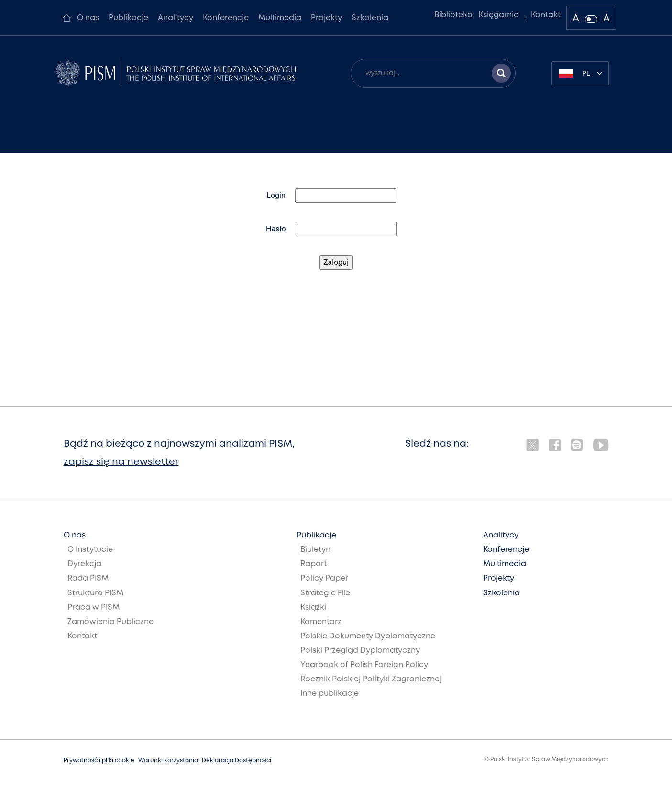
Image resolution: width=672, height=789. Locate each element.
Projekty (326, 18)
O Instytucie (90, 550)
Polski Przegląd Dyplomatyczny (360, 651)
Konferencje (226, 18)
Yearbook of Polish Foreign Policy (364, 665)
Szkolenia (370, 18)
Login (276, 195)
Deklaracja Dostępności (237, 761)
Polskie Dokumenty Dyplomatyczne (368, 636)
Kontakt (546, 15)
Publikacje (128, 18)
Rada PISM (88, 578)
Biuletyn (315, 550)
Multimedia (280, 18)
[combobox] (580, 73)
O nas (88, 18)
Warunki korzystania (168, 761)
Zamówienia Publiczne (110, 622)
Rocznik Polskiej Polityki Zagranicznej (371, 679)
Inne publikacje (330, 694)
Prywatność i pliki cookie (99, 761)
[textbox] (580, 73)
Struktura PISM (95, 593)
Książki (313, 608)
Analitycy (176, 18)
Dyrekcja (84, 564)
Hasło (276, 229)
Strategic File (325, 593)
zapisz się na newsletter (121, 462)
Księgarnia (499, 15)
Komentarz (321, 622)
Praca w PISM (94, 608)
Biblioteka (453, 15)
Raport (314, 564)
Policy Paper (324, 578)
